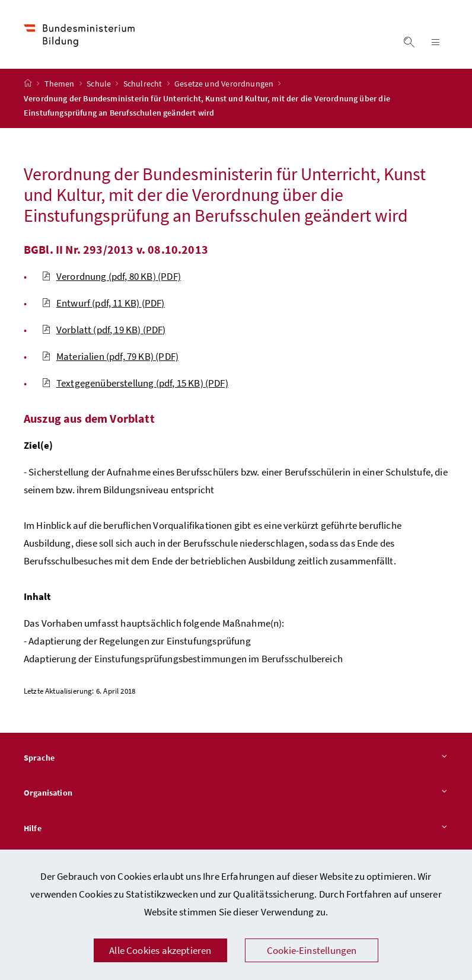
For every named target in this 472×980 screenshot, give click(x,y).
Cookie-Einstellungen (312, 950)
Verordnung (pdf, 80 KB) (111, 276)
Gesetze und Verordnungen (225, 84)
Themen (60, 84)
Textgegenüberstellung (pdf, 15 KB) (135, 383)
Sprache (236, 758)
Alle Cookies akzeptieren (160, 950)
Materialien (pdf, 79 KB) (110, 356)
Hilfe (236, 829)
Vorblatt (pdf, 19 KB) (104, 330)
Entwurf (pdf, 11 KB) (103, 303)
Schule (100, 84)
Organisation (236, 793)
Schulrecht (144, 84)
